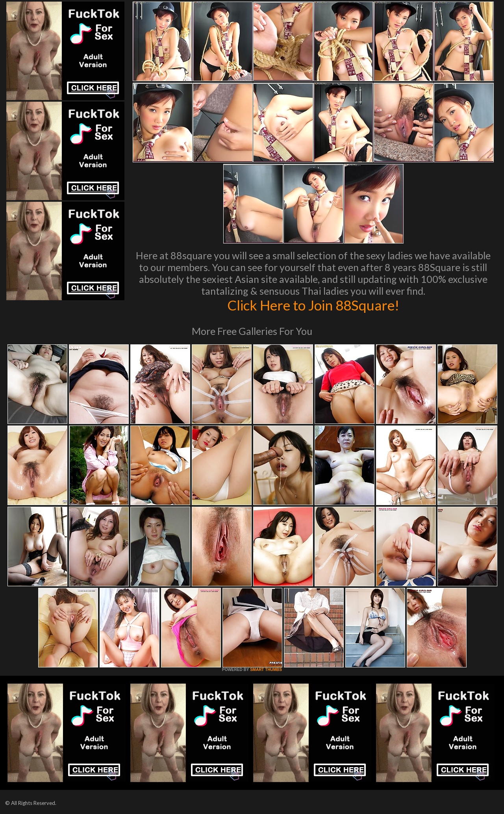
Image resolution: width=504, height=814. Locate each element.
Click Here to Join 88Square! (313, 305)
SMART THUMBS (266, 670)
